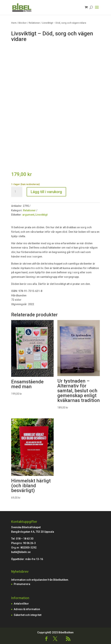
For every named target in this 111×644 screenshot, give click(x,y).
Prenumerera (22, 584)
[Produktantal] (17, 192)
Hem (14, 23)
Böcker (23, 23)
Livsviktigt (41, 215)
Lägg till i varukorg (46, 192)
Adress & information (27, 609)
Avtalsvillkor (21, 604)
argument (28, 215)
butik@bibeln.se (21, 552)
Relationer (34, 23)
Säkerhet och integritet (28, 615)
